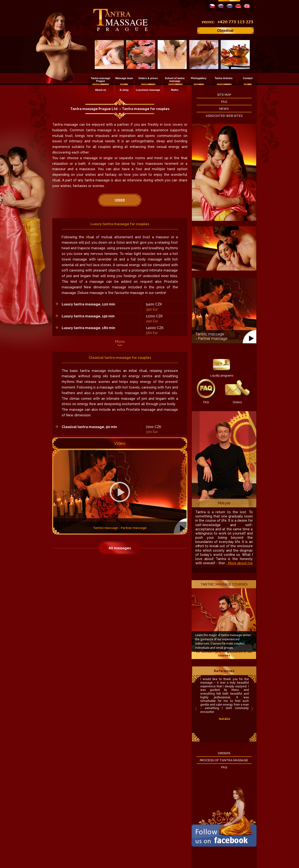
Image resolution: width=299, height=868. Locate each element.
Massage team (124, 78)
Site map (224, 95)
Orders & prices (148, 78)
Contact (248, 78)
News (224, 109)
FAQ (224, 102)
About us (101, 90)
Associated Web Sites (224, 116)
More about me (240, 563)
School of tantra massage (175, 80)
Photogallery (199, 78)
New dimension (97, 287)
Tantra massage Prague (101, 80)
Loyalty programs (222, 376)
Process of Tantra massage (224, 760)
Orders (237, 402)
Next (252, 459)
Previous (196, 459)
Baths (175, 90)
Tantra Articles (224, 78)
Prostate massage (141, 410)
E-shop (124, 90)
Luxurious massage (148, 90)
